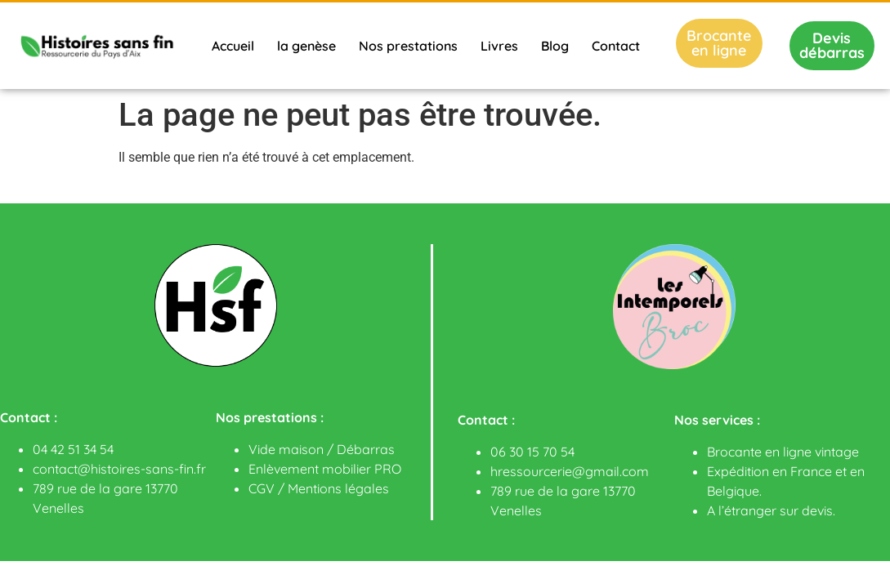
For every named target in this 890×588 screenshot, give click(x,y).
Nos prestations (408, 46)
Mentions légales (338, 488)
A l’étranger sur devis (770, 510)
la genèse (306, 46)
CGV (262, 488)
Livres (499, 46)
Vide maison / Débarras (322, 449)
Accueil (233, 46)
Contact (616, 46)
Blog (555, 46)
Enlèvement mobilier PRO (325, 469)
